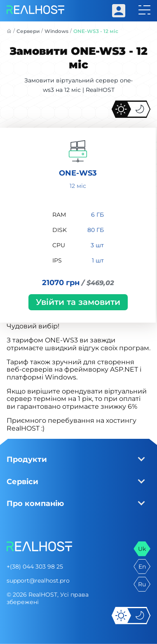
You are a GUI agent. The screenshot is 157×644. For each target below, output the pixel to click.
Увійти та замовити (78, 302)
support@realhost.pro (38, 581)
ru (142, 584)
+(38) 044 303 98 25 (35, 567)
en (142, 567)
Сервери (28, 31)
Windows (56, 31)
